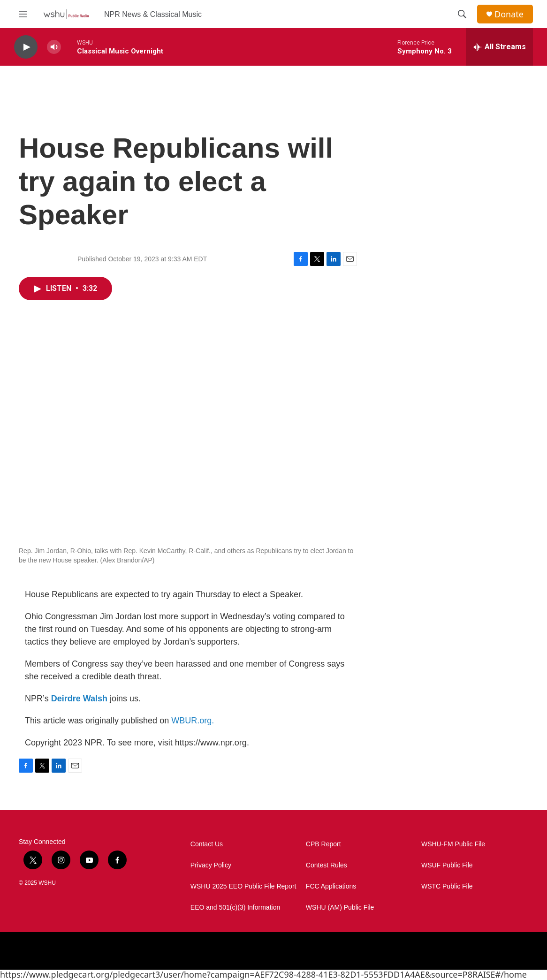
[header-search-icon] (462, 14)
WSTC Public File (447, 886)
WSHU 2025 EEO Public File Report (243, 886)
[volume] (54, 47)
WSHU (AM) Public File (340, 908)
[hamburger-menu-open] (23, 14)
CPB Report (323, 844)
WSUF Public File (447, 865)
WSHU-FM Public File (453, 844)
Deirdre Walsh (79, 699)
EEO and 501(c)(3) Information (235, 908)
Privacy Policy (211, 865)
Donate (509, 14)
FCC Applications (331, 886)
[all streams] (499, 47)
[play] (26, 47)
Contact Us (207, 844)
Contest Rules (327, 865)
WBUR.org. (193, 721)
